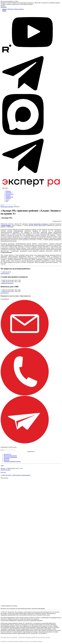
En (4, 188)
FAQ (7, 201)
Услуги (7, 200)
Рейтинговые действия (7, 207)
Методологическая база (10, 456)
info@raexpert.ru (26, 475)
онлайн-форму (41, 609)
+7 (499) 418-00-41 (16, 475)
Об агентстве (7, 454)
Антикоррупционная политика (12, 461)
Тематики (8, 198)
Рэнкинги (8, 195)
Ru (6, 188)
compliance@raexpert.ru (7, 283)
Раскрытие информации (10, 457)
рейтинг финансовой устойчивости (39, 224)
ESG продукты (10, 194)
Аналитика (8, 193)
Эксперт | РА (6, 9)
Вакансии (6, 460)
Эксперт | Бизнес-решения (16, 9)
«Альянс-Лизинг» (6, 225)
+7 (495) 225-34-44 (6, 475)
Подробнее (4, 7)
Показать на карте (6, 470)
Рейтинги (8, 191)
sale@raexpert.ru (5, 273)
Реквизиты (7, 459)
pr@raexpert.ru (5, 293)
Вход (4, 11)
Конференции (9, 197)
